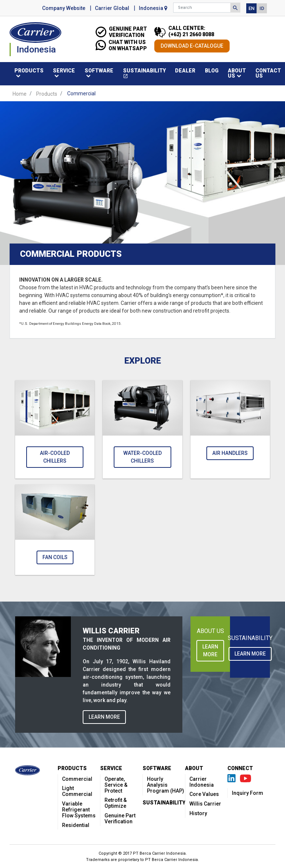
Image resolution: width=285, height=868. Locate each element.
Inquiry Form (248, 793)
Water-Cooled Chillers (142, 457)
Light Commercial (77, 791)
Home (20, 93)
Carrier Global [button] (112, 8)
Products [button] (29, 71)
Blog (212, 71)
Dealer (185, 71)
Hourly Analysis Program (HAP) (166, 785)
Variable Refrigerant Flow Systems (79, 810)
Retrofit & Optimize (116, 803)
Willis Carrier (205, 804)
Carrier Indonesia (202, 782)
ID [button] (262, 8)
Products (47, 93)
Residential (76, 825)
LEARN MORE (104, 717)
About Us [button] (237, 73)
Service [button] (64, 71)
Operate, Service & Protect (116, 785)
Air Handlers (230, 453)
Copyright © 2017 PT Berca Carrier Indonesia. (143, 853)
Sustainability (147, 74)
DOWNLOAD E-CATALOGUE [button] (192, 46)
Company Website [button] (64, 8)
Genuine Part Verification (120, 818)
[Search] (202, 8)
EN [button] (251, 8)
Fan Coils (55, 557)
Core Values (204, 794)
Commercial (77, 779)
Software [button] (99, 71)
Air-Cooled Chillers (55, 457)
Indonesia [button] (153, 8)
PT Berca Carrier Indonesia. (172, 860)
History (198, 813)
